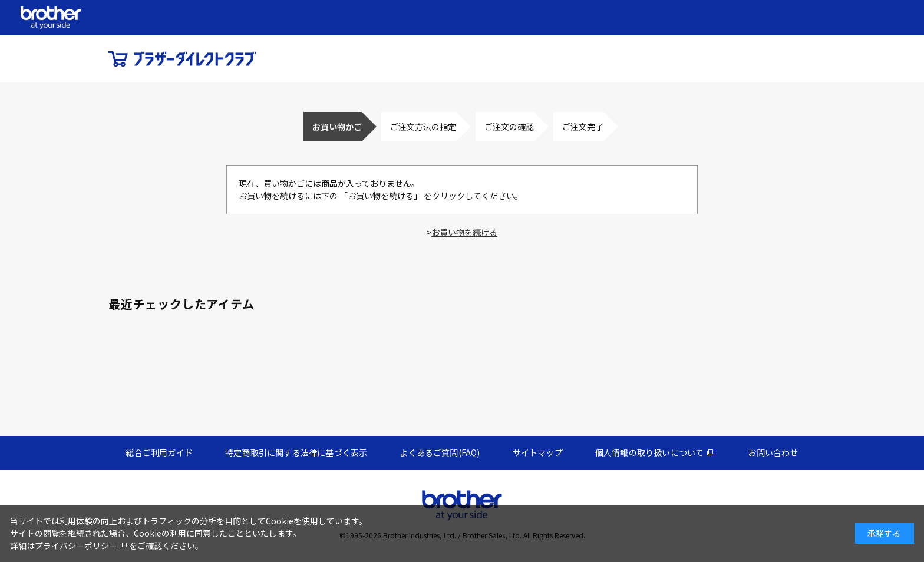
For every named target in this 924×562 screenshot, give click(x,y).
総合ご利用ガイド (159, 452)
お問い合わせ (773, 452)
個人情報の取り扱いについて (650, 452)
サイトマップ (538, 452)
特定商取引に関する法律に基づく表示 (296, 452)
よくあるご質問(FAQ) (440, 452)
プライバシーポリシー (76, 546)
